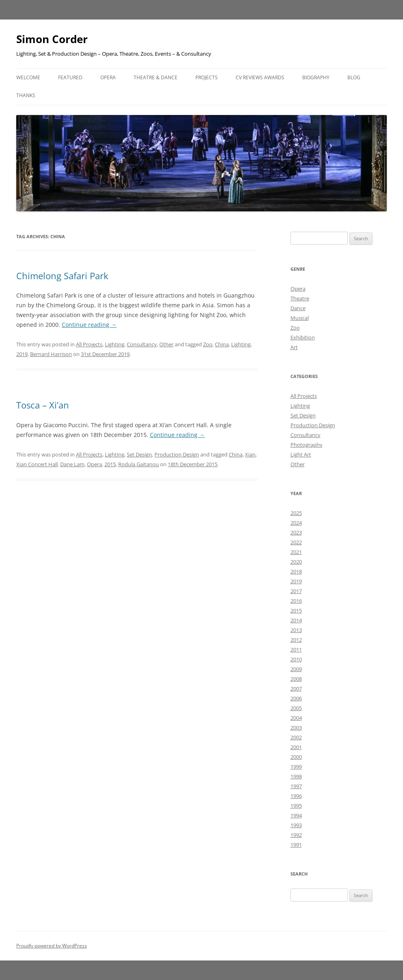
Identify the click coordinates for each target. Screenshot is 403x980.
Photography (307, 445)
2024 (296, 523)
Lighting (115, 344)
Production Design (177, 454)
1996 (296, 796)
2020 (296, 562)
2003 (296, 728)
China (222, 344)
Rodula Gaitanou (139, 464)
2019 (22, 354)
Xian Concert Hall (37, 464)
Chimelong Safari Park (62, 276)
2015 (110, 464)
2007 (296, 689)
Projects (207, 77)
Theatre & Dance (156, 77)
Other (166, 344)
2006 (296, 698)
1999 (296, 767)
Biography (316, 77)
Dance (298, 308)
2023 (296, 532)
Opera (108, 77)
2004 (296, 718)
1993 (296, 825)
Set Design (139, 454)
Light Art (301, 454)
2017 (296, 591)
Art (294, 347)
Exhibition (303, 337)
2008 (296, 679)
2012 (296, 640)
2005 (296, 708)
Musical (300, 318)
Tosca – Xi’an (43, 405)
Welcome (28, 77)
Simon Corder (52, 39)
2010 (296, 659)
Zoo (208, 344)
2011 (296, 650)
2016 (296, 601)
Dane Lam (72, 464)
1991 (296, 845)
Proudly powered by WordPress (52, 946)
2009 (296, 669)
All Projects (89, 344)
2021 (296, 552)
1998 (296, 776)
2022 (296, 542)
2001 (296, 747)
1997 (296, 786)
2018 (296, 571)
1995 (296, 806)
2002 (296, 737)
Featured (70, 77)
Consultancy (142, 344)
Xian (250, 454)
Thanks (26, 95)
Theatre (300, 298)
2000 (296, 757)
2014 (296, 620)
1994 (296, 815)
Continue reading (89, 325)
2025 (296, 513)
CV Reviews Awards (260, 77)
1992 (296, 835)
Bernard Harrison (51, 354)
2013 (296, 630)
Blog (354, 77)
